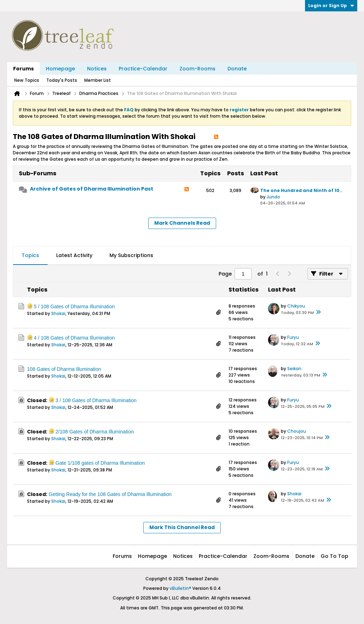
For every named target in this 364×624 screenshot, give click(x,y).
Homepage (60, 69)
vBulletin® (180, 588)
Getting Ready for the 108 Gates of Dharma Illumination (110, 494)
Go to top (334, 556)
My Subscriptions (131, 255)
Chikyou (296, 306)
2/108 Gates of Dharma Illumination (95, 432)
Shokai (58, 313)
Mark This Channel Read (182, 527)
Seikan (294, 369)
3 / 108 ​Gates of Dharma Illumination (96, 400)
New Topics (27, 80)
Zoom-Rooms (197, 69)
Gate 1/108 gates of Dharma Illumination (100, 463)
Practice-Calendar (143, 69)
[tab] (30, 256)
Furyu (293, 337)
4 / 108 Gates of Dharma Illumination (74, 338)
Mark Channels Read (182, 223)
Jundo (273, 197)
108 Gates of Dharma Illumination (64, 369)
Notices (97, 69)
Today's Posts (62, 80)
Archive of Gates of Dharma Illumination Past (92, 189)
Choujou (297, 431)
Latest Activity (74, 255)
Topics (30, 255)
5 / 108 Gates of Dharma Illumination (74, 306)
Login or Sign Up (331, 6)
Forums (23, 69)
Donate (237, 69)
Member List (98, 80)
